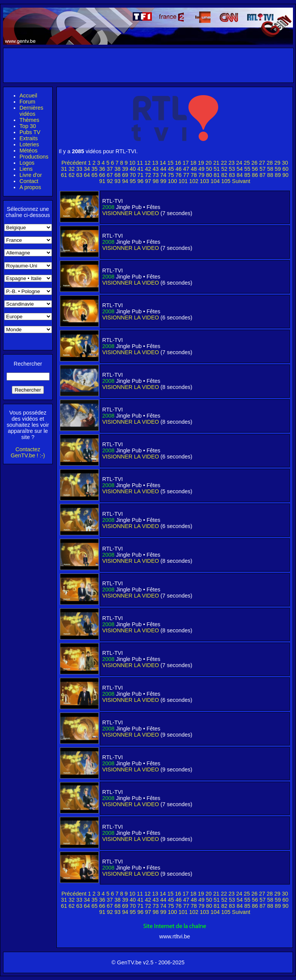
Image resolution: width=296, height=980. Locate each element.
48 (194, 169)
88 (270, 175)
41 (140, 169)
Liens (26, 169)
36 (102, 169)
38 (117, 169)
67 (110, 175)
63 (79, 175)
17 (186, 163)
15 (171, 163)
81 (217, 175)
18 (193, 163)
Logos (27, 163)
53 (232, 169)
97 (148, 181)
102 (194, 181)
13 (155, 163)
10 (132, 163)
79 (201, 175)
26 (254, 163)
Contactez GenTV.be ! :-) (28, 452)
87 (262, 175)
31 (64, 169)
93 (117, 181)
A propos (30, 187)
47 (186, 169)
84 (240, 175)
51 (217, 169)
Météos (28, 151)
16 (178, 163)
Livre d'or (31, 175)
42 (148, 169)
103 (204, 181)
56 (255, 169)
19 (201, 163)
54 (240, 169)
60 (285, 169)
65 (95, 175)
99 (163, 181)
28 (270, 163)
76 (179, 175)
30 (285, 163)
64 (87, 175)
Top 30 (28, 126)
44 (163, 169)
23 (232, 163)
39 (125, 169)
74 (163, 175)
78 (194, 175)
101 (183, 181)
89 (278, 175)
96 (140, 181)
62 (72, 175)
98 (156, 181)
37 (110, 169)
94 (125, 181)
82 (224, 175)
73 (156, 175)
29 (277, 163)
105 (226, 181)
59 (278, 169)
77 (186, 175)
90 (285, 175)
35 (95, 169)
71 (140, 175)
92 (110, 181)
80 (209, 175)
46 (179, 169)
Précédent (74, 163)
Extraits (29, 138)
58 (270, 169)
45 (171, 169)
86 (255, 175)
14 (163, 163)
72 (148, 175)
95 (133, 181)
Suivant (241, 181)
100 (172, 181)
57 (262, 169)
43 (156, 169)
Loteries (29, 144)
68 (117, 175)
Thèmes (29, 120)
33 (79, 169)
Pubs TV (30, 132)
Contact (29, 181)
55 (247, 169)
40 (133, 169)
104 (215, 181)
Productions (34, 157)
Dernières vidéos (31, 111)
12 (148, 163)
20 (209, 163)
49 (201, 169)
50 (209, 169)
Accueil (28, 96)
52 (224, 169)
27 (262, 163)
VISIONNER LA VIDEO (131, 213)
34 (87, 169)
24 (239, 163)
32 (72, 169)
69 (125, 175)
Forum (27, 102)
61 (64, 175)
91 (102, 181)
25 (247, 163)
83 (232, 175)
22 (224, 163)
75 (171, 175)
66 (102, 175)
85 (247, 175)
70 (133, 175)
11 (140, 163)
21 (216, 163)
